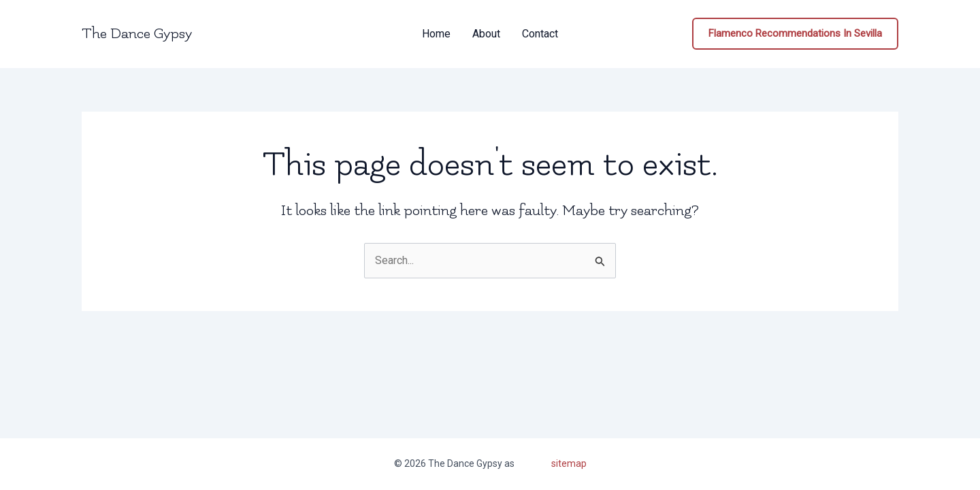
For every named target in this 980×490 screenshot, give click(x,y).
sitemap (569, 463)
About (486, 34)
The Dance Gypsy (137, 34)
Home (436, 34)
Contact (540, 34)
